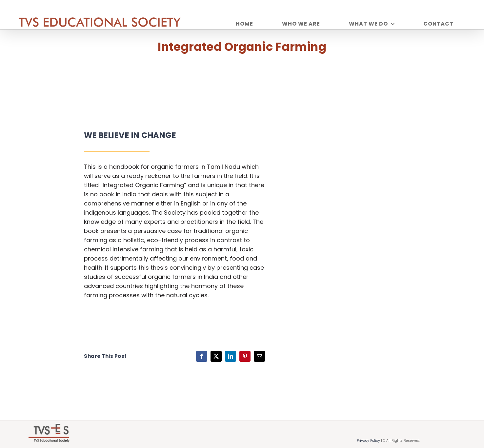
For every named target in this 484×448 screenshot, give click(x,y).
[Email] (259, 356)
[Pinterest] (245, 356)
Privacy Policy (368, 441)
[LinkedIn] (231, 356)
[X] (216, 356)
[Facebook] (202, 356)
